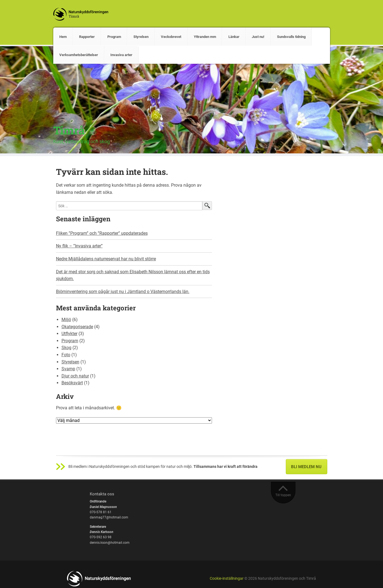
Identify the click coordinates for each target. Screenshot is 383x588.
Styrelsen (141, 37)
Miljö (66, 320)
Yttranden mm (205, 37)
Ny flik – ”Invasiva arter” (79, 246)
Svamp (68, 369)
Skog (66, 348)
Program (114, 37)
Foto (66, 355)
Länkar (234, 37)
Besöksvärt (72, 383)
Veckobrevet (171, 37)
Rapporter (87, 37)
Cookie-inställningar (227, 579)
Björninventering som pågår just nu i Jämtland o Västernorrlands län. (123, 292)
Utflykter (69, 334)
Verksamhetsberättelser (79, 55)
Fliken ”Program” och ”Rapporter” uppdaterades (102, 233)
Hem (63, 37)
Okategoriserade (77, 327)
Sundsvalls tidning (291, 37)
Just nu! (258, 37)
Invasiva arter (121, 55)
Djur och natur (75, 376)
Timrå (69, 130)
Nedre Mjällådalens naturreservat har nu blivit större (106, 259)
